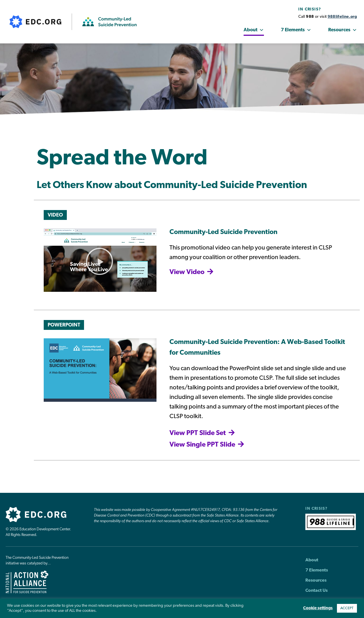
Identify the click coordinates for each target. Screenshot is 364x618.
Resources (343, 30)
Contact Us (316, 591)
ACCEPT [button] (347, 608)
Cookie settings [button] (318, 608)
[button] (100, 261)
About (254, 30)
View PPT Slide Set (198, 433)
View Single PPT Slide (202, 445)
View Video (187, 272)
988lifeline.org (342, 17)
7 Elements (296, 30)
